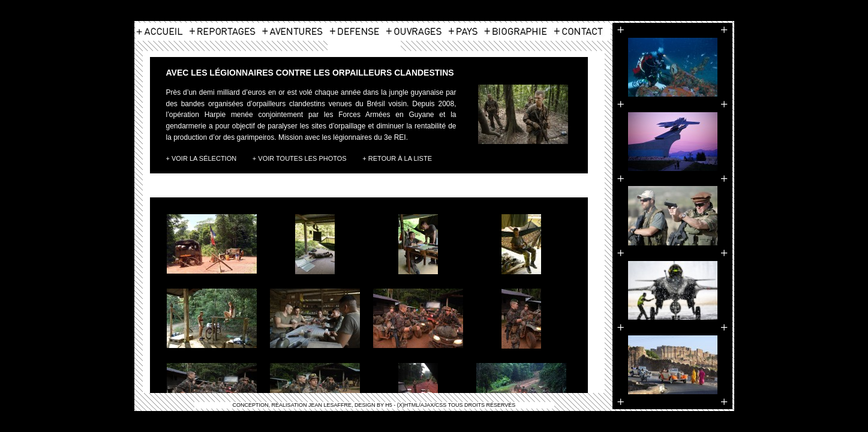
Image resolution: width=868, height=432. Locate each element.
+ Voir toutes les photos (300, 158)
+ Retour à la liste (397, 158)
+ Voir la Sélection (202, 158)
